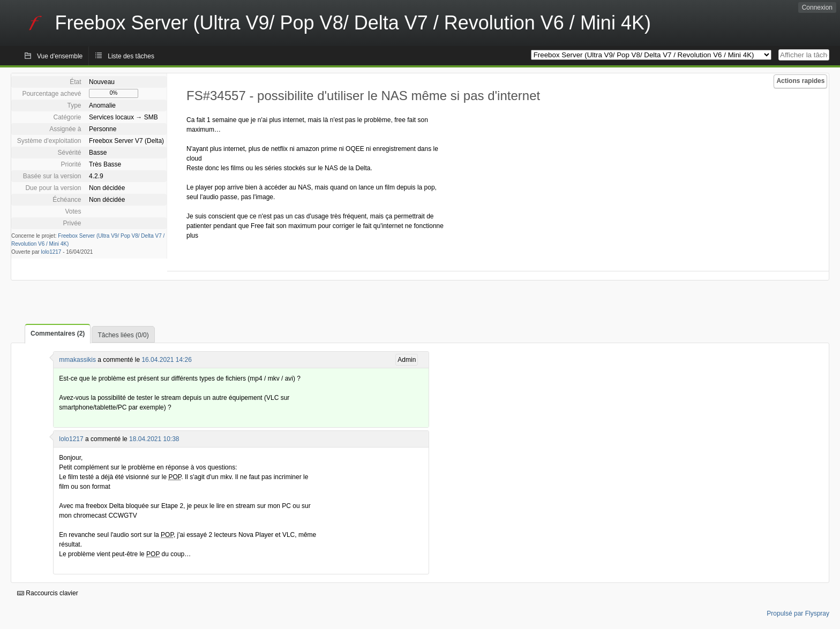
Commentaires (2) (58, 334)
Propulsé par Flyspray (798, 613)
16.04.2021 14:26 (166, 360)
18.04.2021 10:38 (154, 439)
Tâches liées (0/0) (123, 335)
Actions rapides (800, 81)
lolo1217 (51, 252)
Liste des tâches (131, 56)
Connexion (817, 7)
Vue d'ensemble (60, 56)
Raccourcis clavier (48, 593)
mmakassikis (77, 360)
